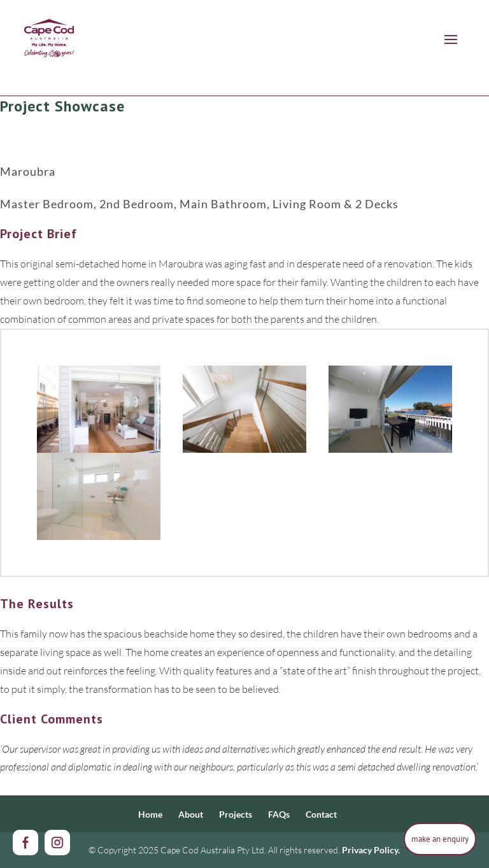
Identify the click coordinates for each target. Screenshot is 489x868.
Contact (321, 814)
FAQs (279, 814)
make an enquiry (440, 839)
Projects (236, 814)
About (191, 814)
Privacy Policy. (371, 850)
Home (150, 814)
